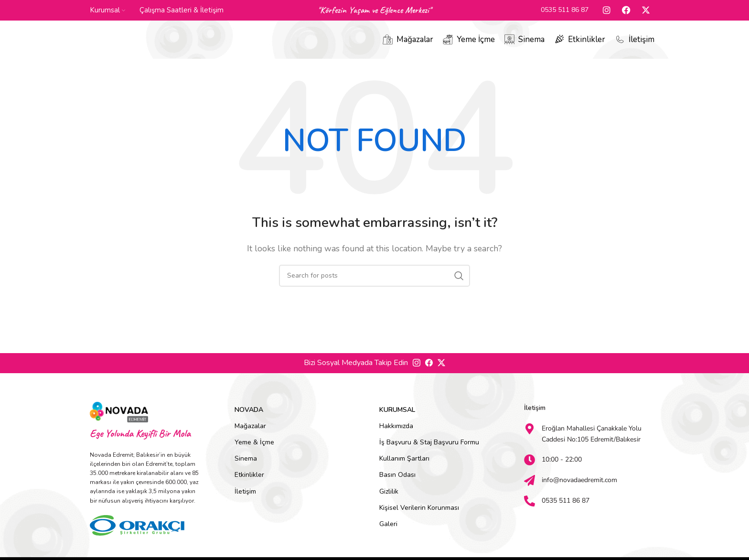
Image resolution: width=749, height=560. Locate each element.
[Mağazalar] (388, 43)
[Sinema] (509, 43)
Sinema (531, 43)
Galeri (388, 530)
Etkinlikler (587, 43)
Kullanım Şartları (404, 464)
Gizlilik (389, 497)
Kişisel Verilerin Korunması (419, 513)
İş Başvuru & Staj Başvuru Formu (429, 448)
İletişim (642, 43)
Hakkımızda (396, 432)
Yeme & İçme (254, 448)
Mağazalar (415, 43)
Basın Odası (397, 480)
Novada (249, 415)
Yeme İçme (476, 43)
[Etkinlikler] (559, 43)
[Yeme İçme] (448, 43)
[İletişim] (620, 43)
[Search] (374, 281)
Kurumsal (397, 415)
